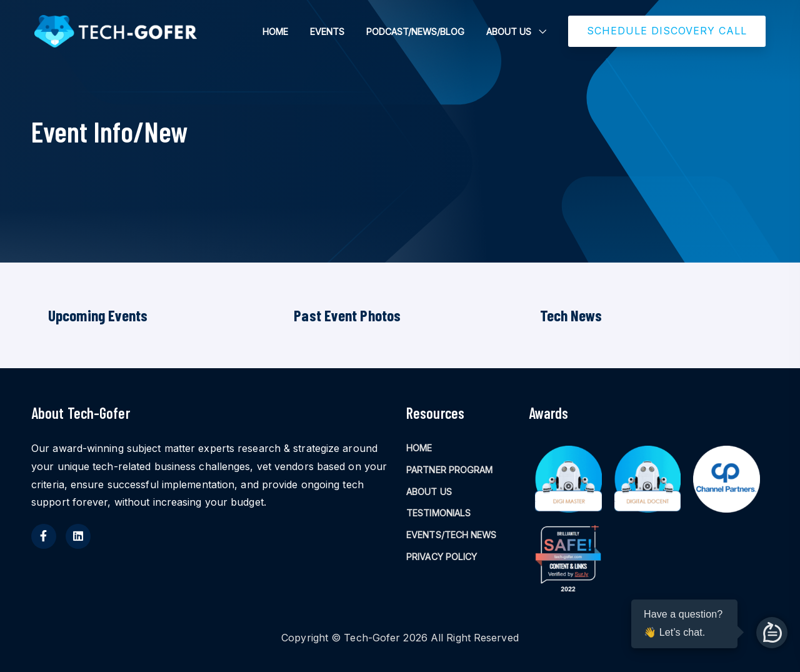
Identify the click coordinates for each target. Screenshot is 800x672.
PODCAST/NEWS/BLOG (415, 32)
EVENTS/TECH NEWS (452, 535)
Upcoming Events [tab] (98, 315)
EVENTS (327, 32)
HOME (275, 32)
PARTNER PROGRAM (450, 470)
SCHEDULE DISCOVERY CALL (667, 31)
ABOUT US (509, 32)
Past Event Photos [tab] (347, 315)
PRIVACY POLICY (442, 557)
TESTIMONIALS (438, 513)
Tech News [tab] (571, 315)
